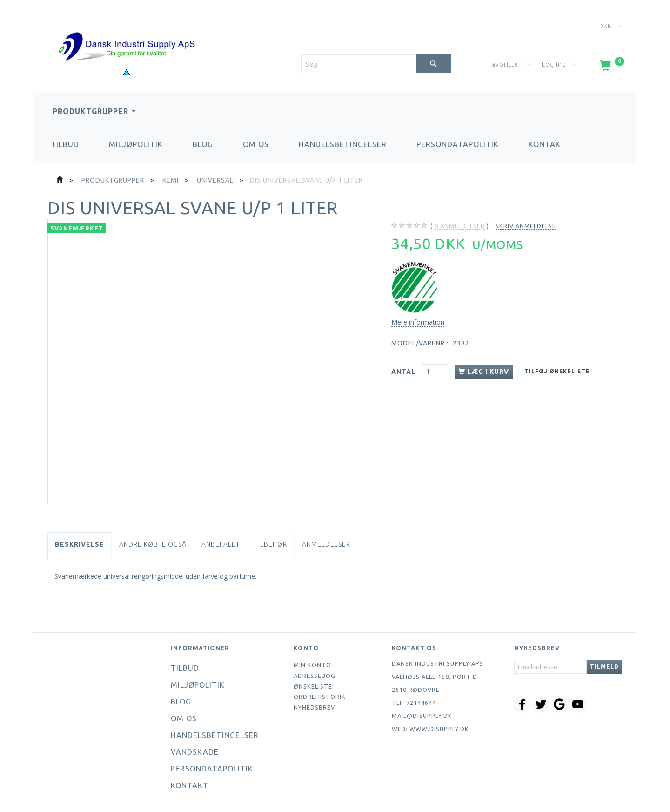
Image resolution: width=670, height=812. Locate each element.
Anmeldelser (326, 544)
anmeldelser (460, 226)
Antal (404, 372)
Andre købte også (153, 544)
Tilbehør (271, 544)
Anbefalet (221, 544)
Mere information (418, 322)
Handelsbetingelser (343, 144)
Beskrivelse (80, 544)
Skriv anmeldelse (526, 226)
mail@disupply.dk (422, 716)
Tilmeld (604, 667)
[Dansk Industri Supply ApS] (127, 32)
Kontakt (547, 144)
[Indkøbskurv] (611, 67)
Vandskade (195, 752)
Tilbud (65, 144)
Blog (203, 144)
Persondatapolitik (458, 144)
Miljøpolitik (136, 144)
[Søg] (433, 64)
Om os (256, 144)
